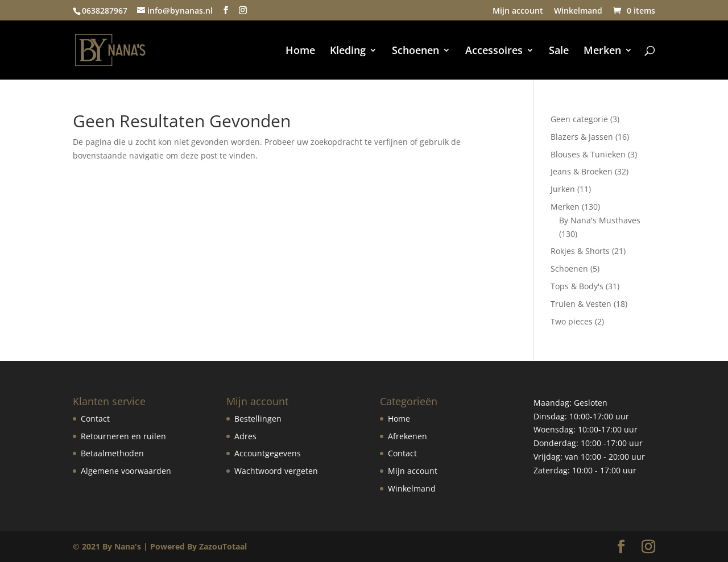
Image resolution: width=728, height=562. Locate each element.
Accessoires (494, 51)
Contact (95, 419)
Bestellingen (258, 419)
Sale (559, 51)
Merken (602, 51)
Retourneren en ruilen (123, 436)
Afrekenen (408, 436)
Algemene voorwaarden (126, 471)
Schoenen (415, 51)
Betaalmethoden (112, 453)
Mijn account (518, 11)
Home (300, 51)
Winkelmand (578, 11)
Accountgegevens (268, 453)
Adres (245, 436)
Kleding (348, 51)
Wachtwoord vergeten (276, 471)
